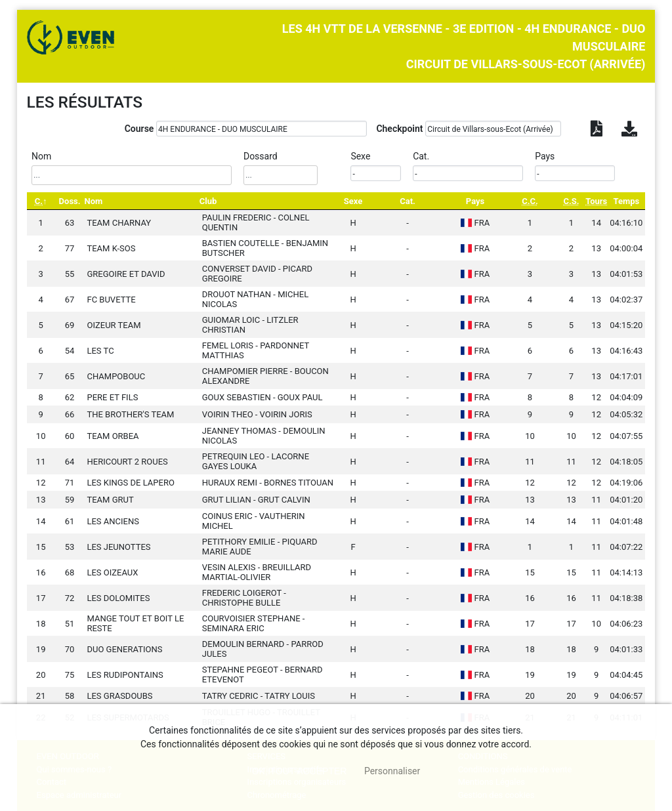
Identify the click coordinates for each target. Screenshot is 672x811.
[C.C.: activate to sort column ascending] (530, 201)
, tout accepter (300, 771)
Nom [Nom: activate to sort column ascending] (93, 201)
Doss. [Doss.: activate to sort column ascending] (70, 201)
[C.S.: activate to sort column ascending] (571, 201)
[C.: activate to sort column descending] (41, 201)
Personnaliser (392, 771)
